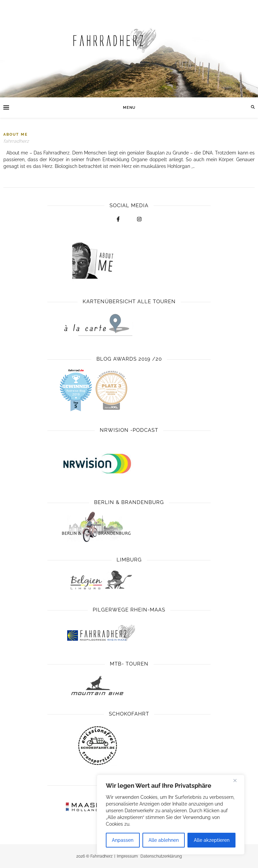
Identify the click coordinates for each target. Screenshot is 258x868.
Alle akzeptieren (212, 840)
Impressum (127, 856)
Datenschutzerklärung (161, 856)
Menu (129, 108)
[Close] (238, 780)
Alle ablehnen (164, 840)
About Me (16, 134)
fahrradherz (16, 141)
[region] (171, 815)
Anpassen (123, 840)
